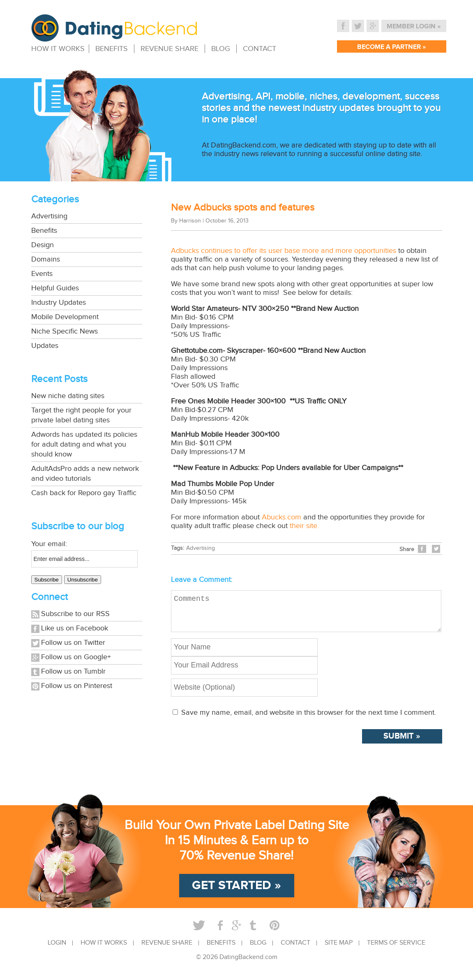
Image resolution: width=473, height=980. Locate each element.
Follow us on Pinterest (77, 686)
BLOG (221, 49)
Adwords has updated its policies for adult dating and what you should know (84, 444)
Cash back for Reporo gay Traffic (84, 493)
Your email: (49, 544)
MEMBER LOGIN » (414, 27)
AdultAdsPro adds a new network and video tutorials (85, 474)
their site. (304, 526)
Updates (45, 346)
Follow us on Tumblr (73, 671)
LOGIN (57, 950)
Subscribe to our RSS (75, 614)
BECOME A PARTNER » (391, 47)
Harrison (190, 221)
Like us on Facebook (75, 628)
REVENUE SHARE (170, 49)
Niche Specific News (65, 331)
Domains (46, 259)
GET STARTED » (236, 892)
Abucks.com (281, 517)
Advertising (49, 216)
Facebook (343, 26)
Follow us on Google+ (76, 657)
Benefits (44, 231)
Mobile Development (65, 317)
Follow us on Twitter (73, 643)
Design (43, 245)
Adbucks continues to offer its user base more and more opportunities (284, 251)
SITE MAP (339, 950)
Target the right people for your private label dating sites (81, 415)
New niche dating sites (68, 396)
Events (42, 274)
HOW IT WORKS (58, 49)
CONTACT (260, 49)
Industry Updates (59, 302)
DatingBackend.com (248, 964)
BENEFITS (112, 49)
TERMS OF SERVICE (396, 950)
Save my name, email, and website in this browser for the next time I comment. (309, 719)
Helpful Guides (55, 288)
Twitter (358, 26)
